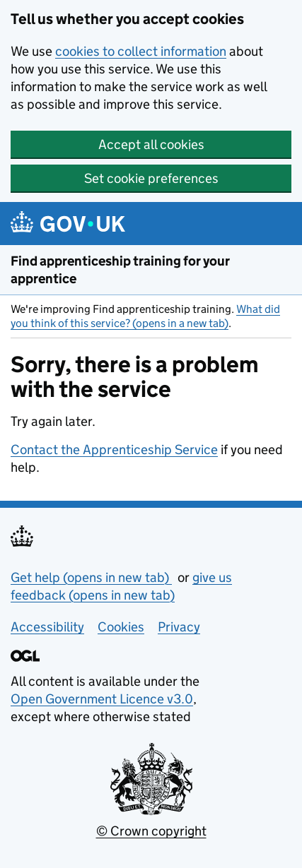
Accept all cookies (151, 144)
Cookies (121, 627)
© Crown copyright (151, 831)
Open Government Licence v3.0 (102, 699)
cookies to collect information (141, 51)
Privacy (179, 627)
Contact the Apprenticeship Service (114, 450)
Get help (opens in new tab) (91, 577)
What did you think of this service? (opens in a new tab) (145, 316)
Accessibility (47, 627)
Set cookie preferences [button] (151, 178)
